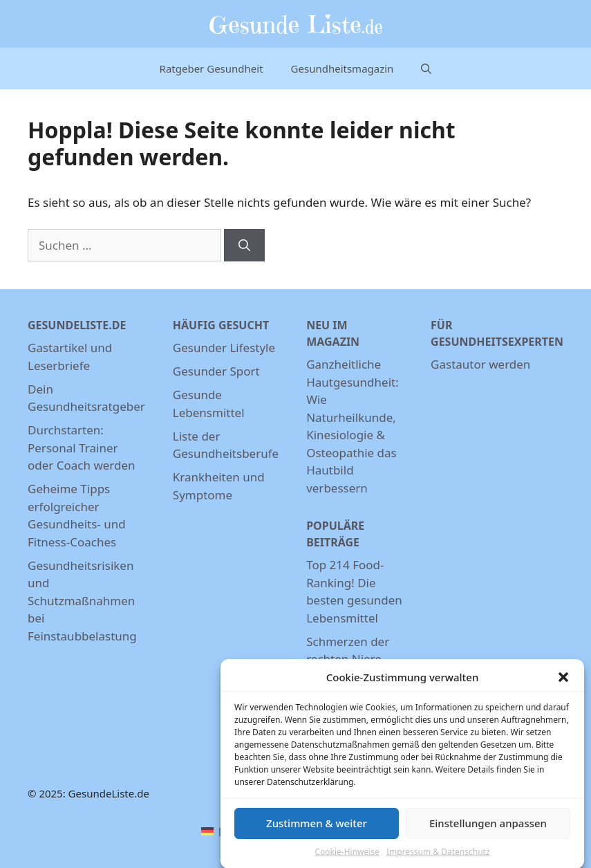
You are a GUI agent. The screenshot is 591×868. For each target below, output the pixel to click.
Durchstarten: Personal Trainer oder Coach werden (82, 447)
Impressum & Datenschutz (438, 855)
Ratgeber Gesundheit (212, 68)
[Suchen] (244, 246)
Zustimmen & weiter (317, 827)
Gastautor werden (480, 364)
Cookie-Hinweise (347, 855)
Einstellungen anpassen (488, 827)
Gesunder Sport (216, 371)
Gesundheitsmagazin (343, 68)
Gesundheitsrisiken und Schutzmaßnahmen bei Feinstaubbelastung (82, 601)
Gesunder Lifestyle (224, 348)
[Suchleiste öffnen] (426, 68)
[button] (563, 681)
